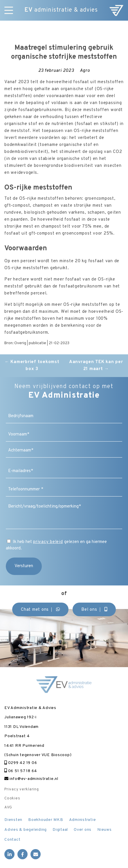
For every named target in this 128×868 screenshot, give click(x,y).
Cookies (12, 799)
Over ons (83, 830)
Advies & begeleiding (26, 830)
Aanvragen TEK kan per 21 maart (96, 366)
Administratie (83, 820)
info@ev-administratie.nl (31, 779)
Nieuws (104, 830)
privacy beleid (48, 542)
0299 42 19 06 (21, 763)
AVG (8, 808)
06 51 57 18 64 (21, 771)
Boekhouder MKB (46, 820)
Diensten (13, 820)
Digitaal (60, 830)
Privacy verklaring (22, 790)
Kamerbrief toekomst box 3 (32, 366)
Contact (12, 840)
